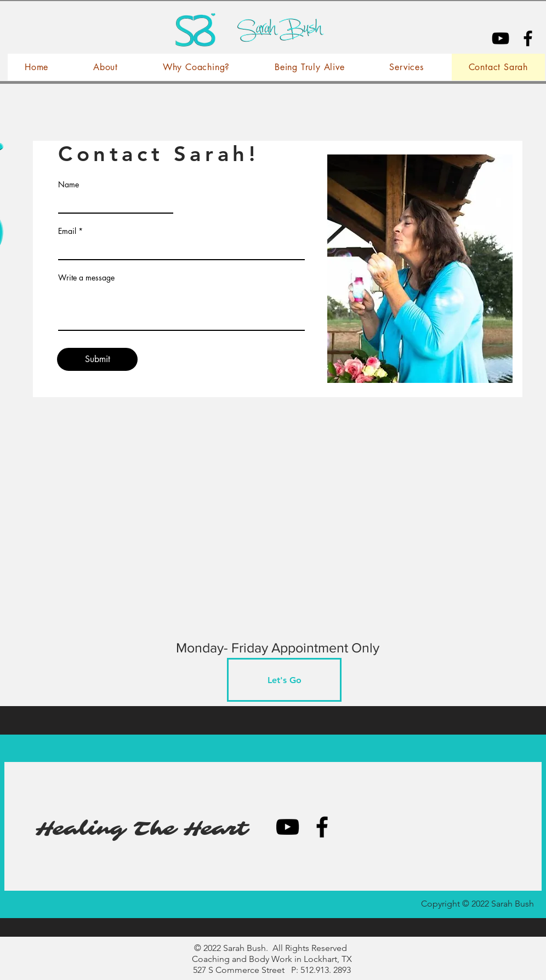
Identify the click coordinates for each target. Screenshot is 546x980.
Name (69, 185)
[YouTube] (501, 38)
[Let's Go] (284, 680)
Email (67, 231)
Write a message (86, 278)
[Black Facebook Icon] (528, 38)
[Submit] (97, 359)
